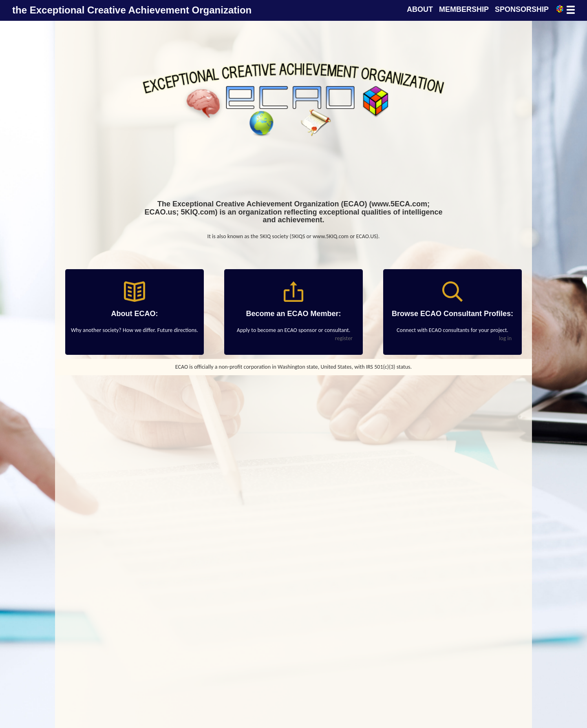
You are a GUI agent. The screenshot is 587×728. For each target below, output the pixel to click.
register (344, 338)
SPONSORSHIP (522, 9)
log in (505, 338)
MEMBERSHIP (464, 9)
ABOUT (420, 9)
